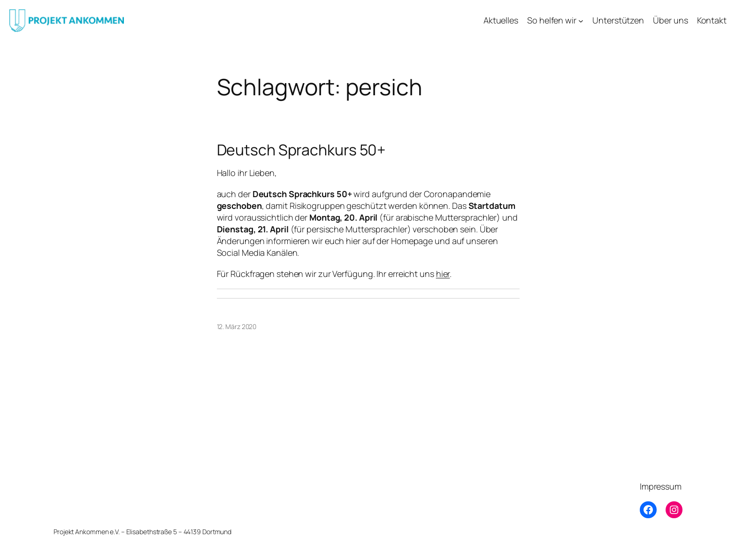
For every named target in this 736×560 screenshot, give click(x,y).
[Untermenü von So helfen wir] (581, 20)
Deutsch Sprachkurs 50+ (301, 150)
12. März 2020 (237, 326)
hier (443, 274)
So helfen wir (552, 20)
